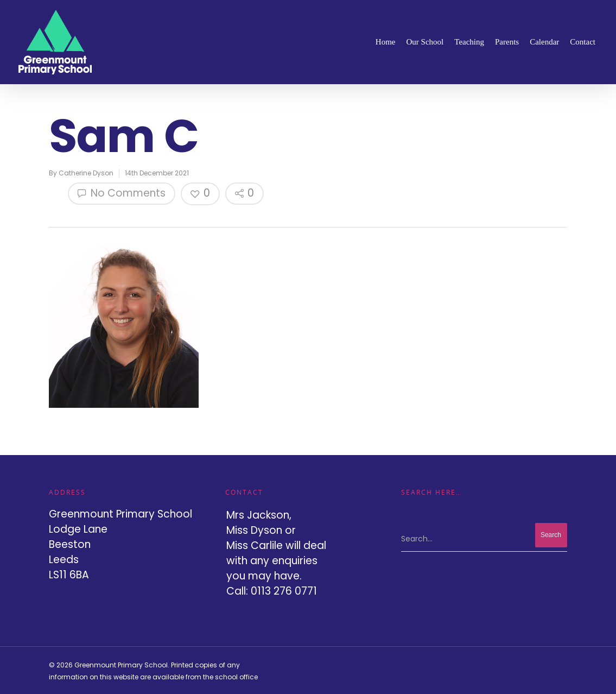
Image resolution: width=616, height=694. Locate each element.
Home (386, 42)
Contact (583, 42)
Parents (507, 42)
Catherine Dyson (86, 173)
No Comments (122, 193)
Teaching (469, 42)
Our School (425, 42)
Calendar (544, 42)
